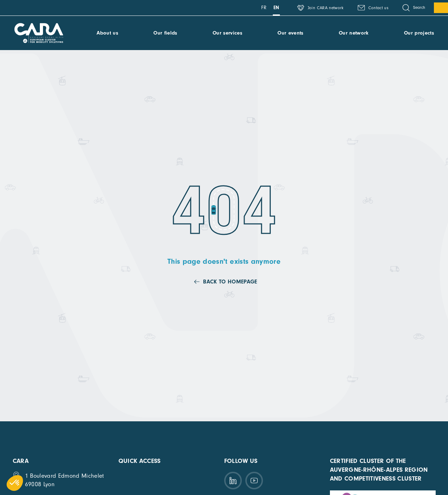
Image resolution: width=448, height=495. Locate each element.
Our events (290, 33)
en (277, 8)
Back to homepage (230, 282)
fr (264, 8)
